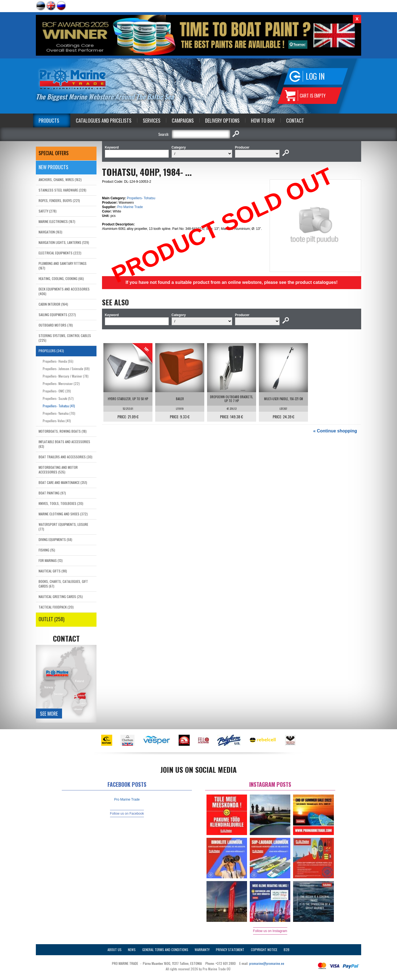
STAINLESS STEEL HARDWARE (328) (62, 190)
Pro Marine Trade (130, 207)
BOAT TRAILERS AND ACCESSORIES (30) (65, 457)
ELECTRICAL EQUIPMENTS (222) (60, 253)
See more (49, 714)
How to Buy (263, 120)
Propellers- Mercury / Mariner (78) (66, 376)
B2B (287, 950)
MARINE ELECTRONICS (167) (57, 221)
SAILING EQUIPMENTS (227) (57, 315)
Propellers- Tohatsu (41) (59, 406)
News (132, 950)
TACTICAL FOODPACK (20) (56, 607)
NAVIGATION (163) (50, 232)
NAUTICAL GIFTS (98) (53, 571)
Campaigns (183, 120)
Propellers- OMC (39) (57, 391)
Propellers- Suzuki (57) (58, 398)
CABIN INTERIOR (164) (53, 304)
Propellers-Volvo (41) (57, 421)
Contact (295, 120)
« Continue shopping (335, 431)
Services (152, 120)
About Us (115, 950)
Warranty (202, 950)
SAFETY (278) (48, 211)
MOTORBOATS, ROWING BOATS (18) (63, 431)
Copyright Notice (264, 950)
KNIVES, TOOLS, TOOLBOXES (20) (61, 503)
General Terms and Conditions (165, 950)
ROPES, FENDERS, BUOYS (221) (59, 200)
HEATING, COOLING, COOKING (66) (61, 278)
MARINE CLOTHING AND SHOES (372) (63, 514)
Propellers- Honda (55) (58, 361)
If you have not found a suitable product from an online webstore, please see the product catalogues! (231, 282)
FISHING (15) (47, 550)
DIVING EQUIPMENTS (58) (55, 539)
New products (53, 167)
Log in (315, 76)
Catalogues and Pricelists (104, 120)
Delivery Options (222, 120)
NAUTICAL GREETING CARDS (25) (61, 597)
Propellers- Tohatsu (141, 198)
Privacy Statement (230, 950)
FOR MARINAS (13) (51, 560)
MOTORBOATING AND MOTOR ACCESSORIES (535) (58, 470)
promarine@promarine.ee (267, 963)
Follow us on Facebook (127, 814)
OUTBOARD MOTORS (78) (56, 325)
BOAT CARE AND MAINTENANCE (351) (63, 482)
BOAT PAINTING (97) (52, 493)
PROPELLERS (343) (51, 351)
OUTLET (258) (52, 619)
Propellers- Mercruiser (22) (61, 383)
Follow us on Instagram (270, 931)
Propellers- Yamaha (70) (59, 413)
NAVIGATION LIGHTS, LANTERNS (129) (64, 242)
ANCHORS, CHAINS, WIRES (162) (60, 180)
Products (49, 120)
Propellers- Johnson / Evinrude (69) (66, 369)
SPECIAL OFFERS (54, 153)
